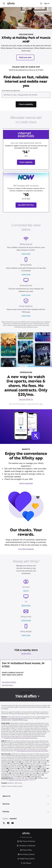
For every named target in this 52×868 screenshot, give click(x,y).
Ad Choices (26, 863)
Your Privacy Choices (26, 854)
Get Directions (7, 685)
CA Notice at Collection (26, 846)
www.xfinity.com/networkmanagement (12, 719)
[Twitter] (4, 823)
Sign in (26, 591)
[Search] (41, 3)
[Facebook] (8, 823)
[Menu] (4, 3)
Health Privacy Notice (26, 859)
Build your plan (25, 57)
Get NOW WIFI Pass (26, 205)
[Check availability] (26, 104)
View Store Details (9, 682)
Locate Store (26, 654)
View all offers (26, 696)
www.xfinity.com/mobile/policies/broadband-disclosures (21, 738)
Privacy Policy (26, 850)
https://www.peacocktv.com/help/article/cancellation (32, 751)
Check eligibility (26, 162)
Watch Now (26, 606)
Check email (26, 620)
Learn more (26, 254)
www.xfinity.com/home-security (18, 780)
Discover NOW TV (26, 400)
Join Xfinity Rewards (26, 549)
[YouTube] (13, 823)
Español (13, 819)
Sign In (47, 3)
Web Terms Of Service (26, 841)
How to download (26, 483)
